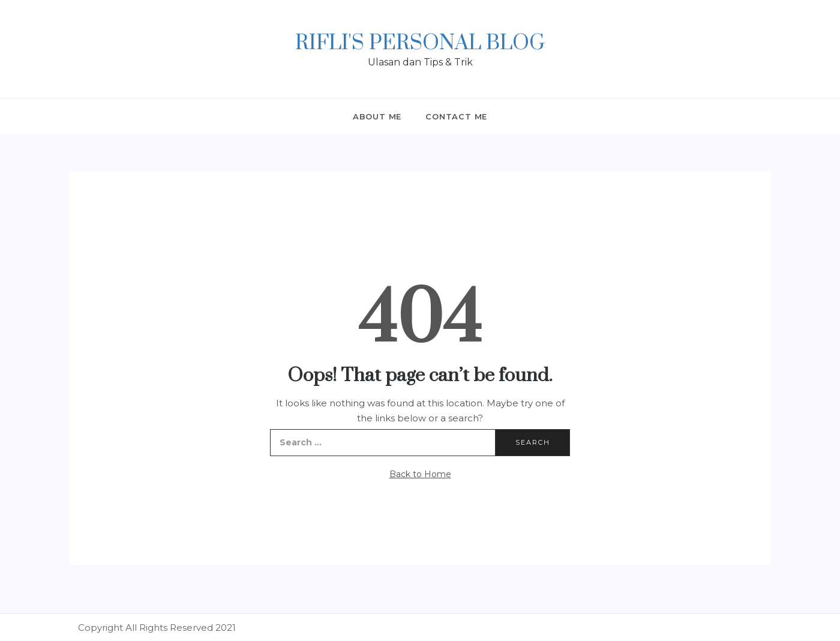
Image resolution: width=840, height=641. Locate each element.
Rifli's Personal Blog (420, 43)
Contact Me (456, 116)
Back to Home (420, 474)
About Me (377, 116)
